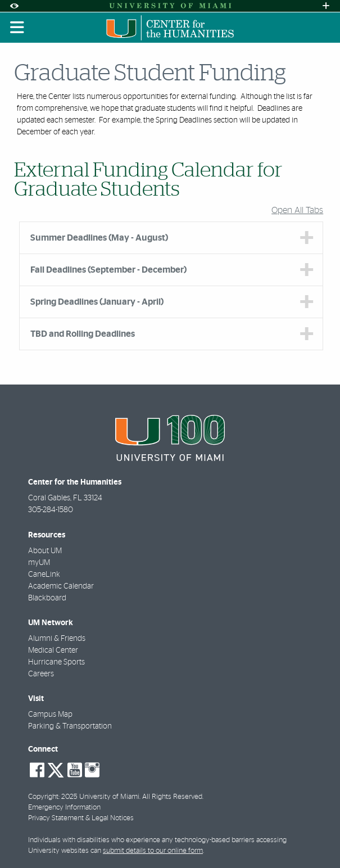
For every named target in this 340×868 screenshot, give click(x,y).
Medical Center (53, 650)
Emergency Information (64, 808)
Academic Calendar (61, 586)
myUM (39, 563)
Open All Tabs (297, 210)
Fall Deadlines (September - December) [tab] (108, 270)
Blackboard (47, 598)
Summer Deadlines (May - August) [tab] (99, 238)
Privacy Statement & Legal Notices (81, 818)
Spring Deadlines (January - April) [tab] (97, 302)
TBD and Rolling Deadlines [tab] (83, 334)
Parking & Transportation (70, 726)
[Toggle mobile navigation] (17, 28)
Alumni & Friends (57, 639)
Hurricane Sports (56, 662)
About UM (45, 551)
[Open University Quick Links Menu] (326, 6)
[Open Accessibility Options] (14, 6)
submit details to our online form (153, 851)
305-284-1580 (51, 510)
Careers (41, 674)
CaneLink (44, 575)
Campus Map (50, 715)
